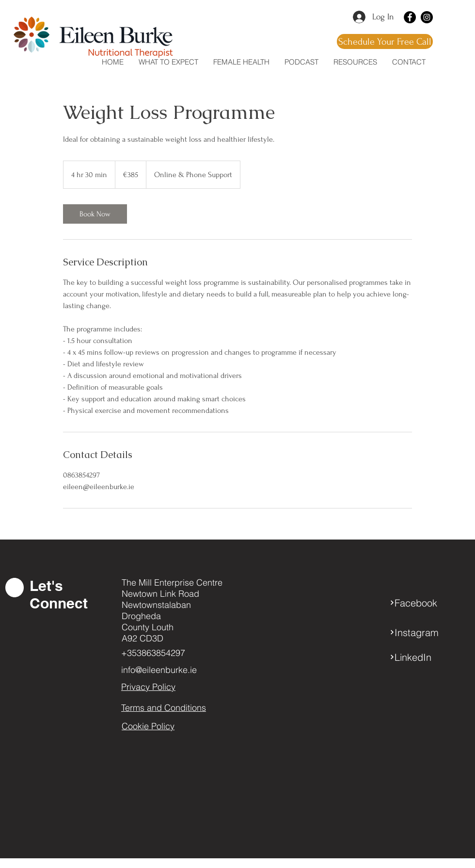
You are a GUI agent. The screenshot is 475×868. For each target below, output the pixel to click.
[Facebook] (410, 17)
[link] (95, 214)
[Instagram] (427, 17)
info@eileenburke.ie (159, 670)
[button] (355, 62)
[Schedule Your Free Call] (385, 41)
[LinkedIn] (424, 657)
